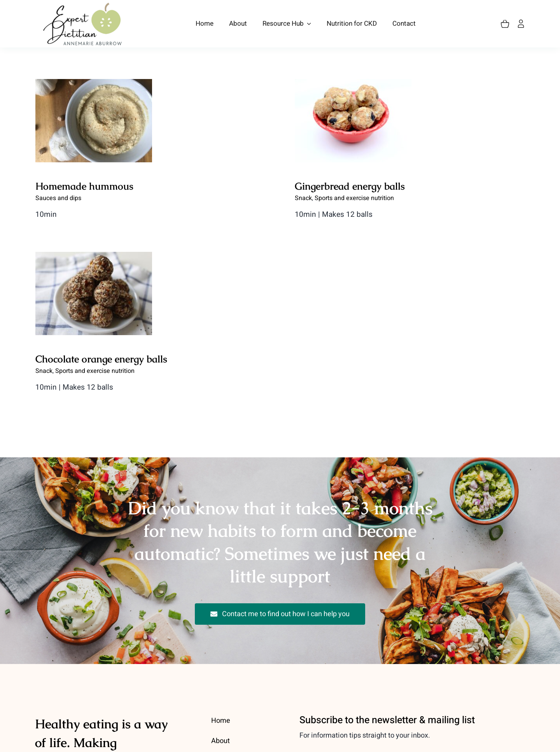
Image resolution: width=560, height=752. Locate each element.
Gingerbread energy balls (329, 186)
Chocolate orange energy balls (185, 317)
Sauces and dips (58, 198)
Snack (128, 329)
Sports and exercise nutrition (179, 329)
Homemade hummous (84, 186)
